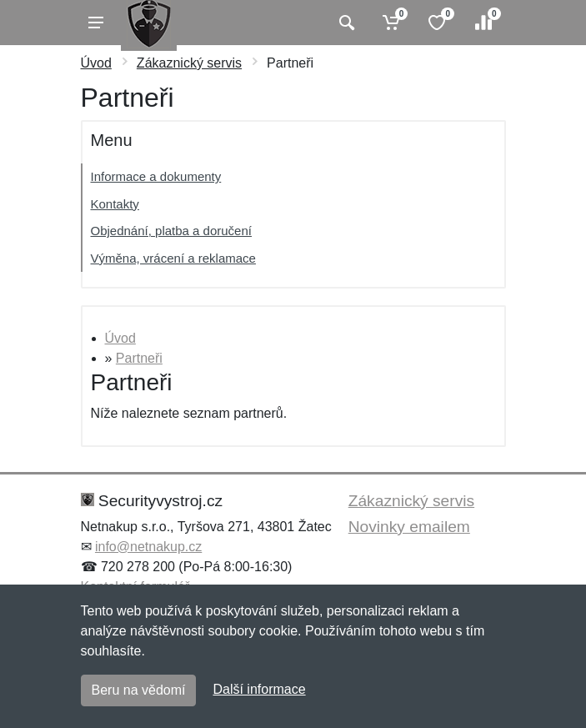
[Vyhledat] (345, 23)
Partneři (139, 358)
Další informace (259, 689)
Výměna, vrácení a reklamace (173, 258)
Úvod (96, 63)
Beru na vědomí (139, 690)
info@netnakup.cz (148, 547)
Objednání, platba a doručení (171, 231)
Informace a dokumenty (156, 176)
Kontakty (115, 204)
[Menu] (96, 23)
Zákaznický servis (189, 63)
